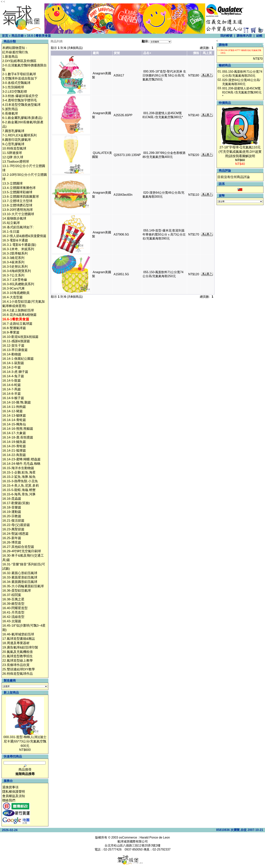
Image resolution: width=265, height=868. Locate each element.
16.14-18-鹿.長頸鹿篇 (18, 437)
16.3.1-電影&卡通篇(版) (19, 245)
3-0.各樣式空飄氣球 (16, 83)
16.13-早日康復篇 (15, 350)
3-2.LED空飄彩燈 (15, 92)
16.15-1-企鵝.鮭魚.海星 (19, 472)
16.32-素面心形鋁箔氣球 (20, 573)
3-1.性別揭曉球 (13, 87)
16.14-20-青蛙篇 (14, 446)
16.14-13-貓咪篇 (14, 416)
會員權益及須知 (14, 796)
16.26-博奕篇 (12, 542)
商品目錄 (18, 36)
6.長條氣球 (10, 113)
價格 (196, 53)
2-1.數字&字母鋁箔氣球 (19, 74)
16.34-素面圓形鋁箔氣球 (20, 582)
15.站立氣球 (11, 223)
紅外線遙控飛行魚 (15, 52)
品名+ (147, 53)
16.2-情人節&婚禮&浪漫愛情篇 (24, 236)
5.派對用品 (10, 109)
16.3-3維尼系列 (13, 258)
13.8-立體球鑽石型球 (17, 205)
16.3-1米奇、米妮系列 (18, 249)
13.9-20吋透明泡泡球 (18, 210)
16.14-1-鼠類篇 (13, 363)
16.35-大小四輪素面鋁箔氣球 (23, 586)
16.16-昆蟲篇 (12, 499)
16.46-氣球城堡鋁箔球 (18, 634)
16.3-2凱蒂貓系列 (15, 253)
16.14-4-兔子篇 (13, 376)
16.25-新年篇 (12, 538)
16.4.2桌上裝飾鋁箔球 (18, 310)
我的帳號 (226, 36)
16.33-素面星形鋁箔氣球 (20, 577)
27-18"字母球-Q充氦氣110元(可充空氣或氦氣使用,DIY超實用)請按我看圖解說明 (240, 152)
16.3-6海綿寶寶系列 (17, 271)
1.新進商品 (10, 57)
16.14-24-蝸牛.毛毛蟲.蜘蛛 (21, 464)
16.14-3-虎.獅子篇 (15, 372)
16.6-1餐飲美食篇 (39, 36)
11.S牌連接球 (12, 153)
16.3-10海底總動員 (16, 293)
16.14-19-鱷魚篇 (14, 442)
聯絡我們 (9, 800)
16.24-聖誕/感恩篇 (15, 534)
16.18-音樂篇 (12, 507)
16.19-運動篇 (12, 512)
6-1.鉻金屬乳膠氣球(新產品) (22, 118)
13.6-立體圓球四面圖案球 (21, 197)
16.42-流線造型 (13, 617)
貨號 (117, 53)
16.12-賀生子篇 (13, 346)
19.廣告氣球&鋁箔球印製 (20, 647)
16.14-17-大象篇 (14, 433)
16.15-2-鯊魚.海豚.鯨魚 (19, 477)
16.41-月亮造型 (13, 612)
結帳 (259, 36)
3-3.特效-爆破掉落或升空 (20, 96)
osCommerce (128, 837)
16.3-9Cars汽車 (14, 288)
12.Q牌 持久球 (13, 157)
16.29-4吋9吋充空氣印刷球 (22, 551)
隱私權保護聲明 (14, 792)
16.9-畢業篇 (11, 332)
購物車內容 (244, 36)
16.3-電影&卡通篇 (15, 240)
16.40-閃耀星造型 (15, 608)
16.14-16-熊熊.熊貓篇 (18, 429)
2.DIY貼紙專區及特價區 (19, 61)
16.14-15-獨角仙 (14, 424)
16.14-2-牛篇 (12, 367)
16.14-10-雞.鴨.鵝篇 (17, 402)
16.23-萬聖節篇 (13, 529)
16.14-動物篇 (12, 354)
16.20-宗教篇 (12, 516)
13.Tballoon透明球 (16, 162)
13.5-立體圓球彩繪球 (17, 192)
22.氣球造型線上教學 (18, 661)
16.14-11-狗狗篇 (14, 407)
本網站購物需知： (15, 48)
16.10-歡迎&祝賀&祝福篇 (20, 337)
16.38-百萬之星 (13, 599)
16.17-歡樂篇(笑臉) (16, 503)
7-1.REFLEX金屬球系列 (19, 135)
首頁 (5, 36)
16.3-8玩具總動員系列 (18, 284)
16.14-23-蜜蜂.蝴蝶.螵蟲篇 (21, 459)
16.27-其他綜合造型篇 (18, 547)
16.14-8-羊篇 (12, 394)
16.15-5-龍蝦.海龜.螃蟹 (19, 490)
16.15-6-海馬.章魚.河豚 (19, 494)
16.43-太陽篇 (12, 621)
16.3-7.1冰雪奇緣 (15, 280)
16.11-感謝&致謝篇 (16, 341)
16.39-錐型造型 (13, 604)
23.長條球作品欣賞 (16, 665)
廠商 (96, 53)
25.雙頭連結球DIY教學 (19, 669)
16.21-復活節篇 (13, 521)
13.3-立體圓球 (12, 183)
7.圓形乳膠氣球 (13, 131)
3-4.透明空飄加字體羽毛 (20, 100)
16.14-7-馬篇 (12, 389)
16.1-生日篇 (11, 232)
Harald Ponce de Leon (155, 837)
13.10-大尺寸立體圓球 (18, 214)
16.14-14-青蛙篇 (14, 420)
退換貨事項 (10, 787)
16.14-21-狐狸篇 (14, 451)
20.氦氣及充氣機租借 (18, 652)
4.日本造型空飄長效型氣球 (21, 105)
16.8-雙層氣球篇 (14, 328)
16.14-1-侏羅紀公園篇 (18, 359)
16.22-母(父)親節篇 (16, 525)
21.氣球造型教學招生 (18, 656)
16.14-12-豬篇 (12, 411)
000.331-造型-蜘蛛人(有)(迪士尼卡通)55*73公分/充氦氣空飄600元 (25, 741)
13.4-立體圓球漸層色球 (19, 188)
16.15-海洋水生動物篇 (18, 468)
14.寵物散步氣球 (14, 218)
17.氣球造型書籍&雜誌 (19, 639)
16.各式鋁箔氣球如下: (18, 227)
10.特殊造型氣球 (14, 148)
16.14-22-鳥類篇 (14, 455)
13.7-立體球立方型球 (17, 201)
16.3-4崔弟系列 (13, 262)
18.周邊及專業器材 (16, 643)
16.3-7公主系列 (13, 275)
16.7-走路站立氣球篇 (17, 324)
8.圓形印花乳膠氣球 (17, 140)
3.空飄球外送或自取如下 (20, 78)
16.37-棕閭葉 (12, 595)
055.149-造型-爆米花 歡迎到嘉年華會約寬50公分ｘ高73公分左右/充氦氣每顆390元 (164, 234)
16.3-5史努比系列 (15, 267)
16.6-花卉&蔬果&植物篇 (19, 315)
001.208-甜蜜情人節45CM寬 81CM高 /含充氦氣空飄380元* (242, 92)
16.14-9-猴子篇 (13, 398)
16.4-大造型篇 (12, 297)
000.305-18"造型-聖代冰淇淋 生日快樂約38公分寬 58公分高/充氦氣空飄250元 (164, 75)
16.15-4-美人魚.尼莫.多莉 (21, 486)
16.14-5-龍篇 (12, 381)
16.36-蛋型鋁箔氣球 (17, 591)
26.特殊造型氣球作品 (18, 674)
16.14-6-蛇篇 (12, 385)
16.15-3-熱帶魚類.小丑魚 (20, 481)
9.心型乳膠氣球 (13, 144)
